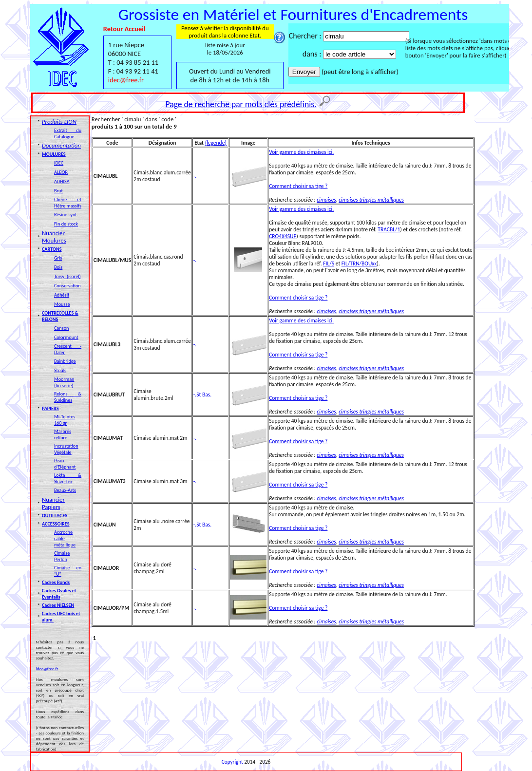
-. (195, 176)
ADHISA (62, 181)
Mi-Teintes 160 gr (65, 420)
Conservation (67, 286)
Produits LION (59, 122)
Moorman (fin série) (64, 382)
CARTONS (52, 249)
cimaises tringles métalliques (371, 200)
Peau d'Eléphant (65, 464)
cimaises (326, 200)
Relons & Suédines (68, 397)
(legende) (216, 143)
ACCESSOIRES (56, 524)
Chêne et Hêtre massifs (68, 203)
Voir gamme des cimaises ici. (301, 152)
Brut (58, 191)
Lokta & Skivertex (68, 478)
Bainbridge (65, 361)
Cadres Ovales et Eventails (59, 594)
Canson (62, 328)
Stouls (60, 370)
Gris (58, 258)
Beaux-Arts (65, 490)
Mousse (62, 304)
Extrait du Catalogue (68, 133)
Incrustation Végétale (66, 449)
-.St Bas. (202, 395)
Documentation (61, 145)
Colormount (66, 337)
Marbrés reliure (63, 434)
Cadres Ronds (56, 582)
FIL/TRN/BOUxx (359, 263)
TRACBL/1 (389, 229)
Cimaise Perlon (62, 556)
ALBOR (61, 172)
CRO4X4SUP (283, 236)
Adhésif (62, 295)
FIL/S (329, 263)
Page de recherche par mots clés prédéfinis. (241, 104)
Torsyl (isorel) (67, 276)
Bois (58, 267)
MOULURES (54, 154)
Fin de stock (66, 224)
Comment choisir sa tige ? (298, 186)
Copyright (232, 762)
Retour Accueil (124, 29)
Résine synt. (66, 215)
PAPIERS (50, 408)
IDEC (59, 163)
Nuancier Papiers (53, 503)
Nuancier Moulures (54, 237)
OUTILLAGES (55, 516)
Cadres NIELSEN (58, 605)
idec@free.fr (126, 80)
